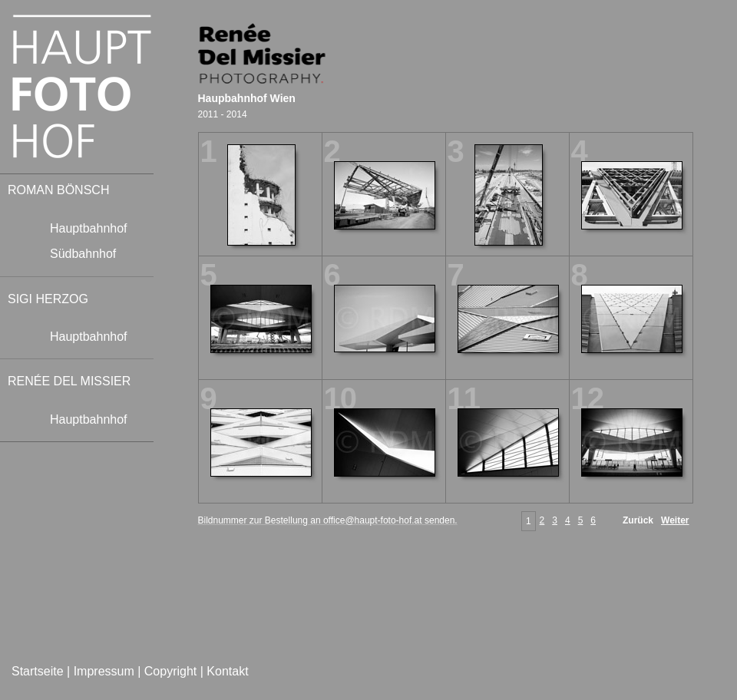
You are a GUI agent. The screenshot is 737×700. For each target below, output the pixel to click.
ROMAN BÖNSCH (58, 190)
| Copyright (167, 671)
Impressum (104, 671)
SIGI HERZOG (48, 299)
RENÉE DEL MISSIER (69, 381)
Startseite (39, 671)
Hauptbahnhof (89, 228)
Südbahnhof (83, 254)
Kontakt (227, 671)
